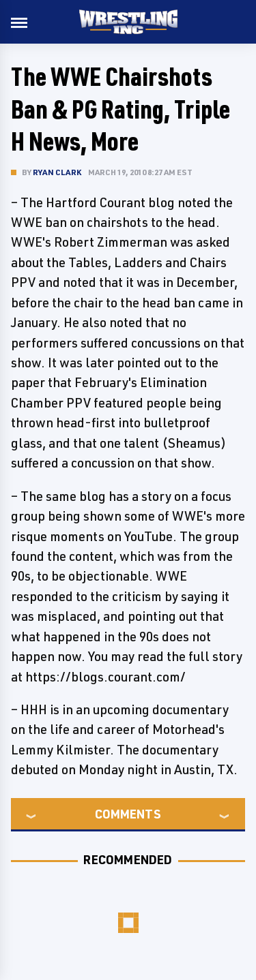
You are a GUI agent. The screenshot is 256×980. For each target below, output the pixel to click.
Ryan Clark (57, 172)
